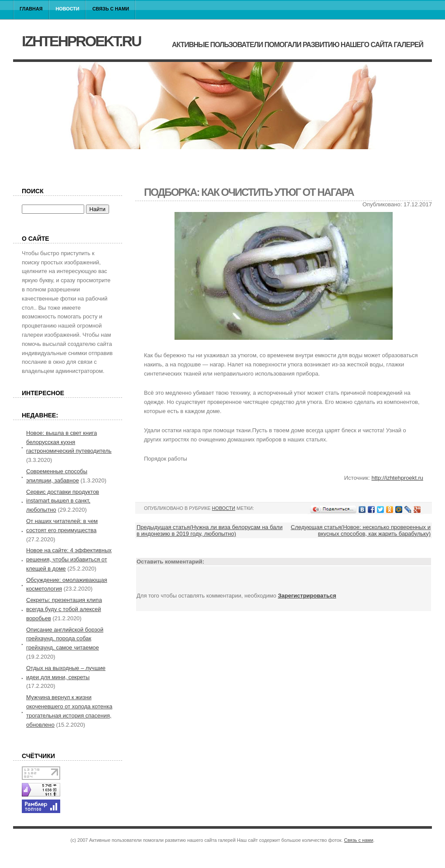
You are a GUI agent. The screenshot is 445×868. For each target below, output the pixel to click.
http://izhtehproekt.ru (397, 478)
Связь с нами (111, 9)
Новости (68, 9)
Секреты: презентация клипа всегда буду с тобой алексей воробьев (64, 609)
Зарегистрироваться (307, 596)
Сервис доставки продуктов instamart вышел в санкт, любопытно (63, 501)
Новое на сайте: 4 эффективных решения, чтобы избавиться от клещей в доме (69, 559)
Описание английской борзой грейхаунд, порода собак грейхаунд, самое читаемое (65, 639)
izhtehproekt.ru (81, 41)
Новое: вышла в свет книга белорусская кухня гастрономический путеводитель (69, 442)
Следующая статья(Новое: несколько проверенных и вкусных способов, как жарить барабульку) (361, 530)
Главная (31, 9)
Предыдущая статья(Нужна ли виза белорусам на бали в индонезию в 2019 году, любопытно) (210, 530)
